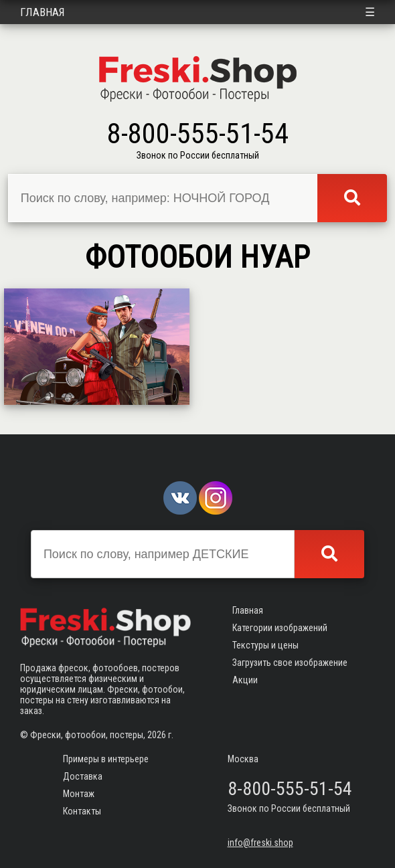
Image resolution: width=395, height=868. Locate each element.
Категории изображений (280, 628)
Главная (43, 12)
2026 (157, 735)
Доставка (83, 776)
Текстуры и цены (265, 645)
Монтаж (79, 794)
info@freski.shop (260, 843)
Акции (245, 680)
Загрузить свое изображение (290, 663)
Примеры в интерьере (106, 759)
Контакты (82, 811)
